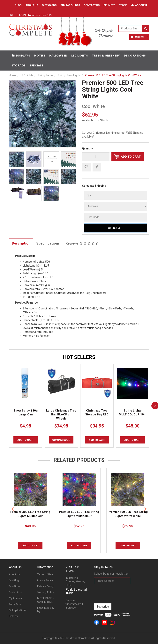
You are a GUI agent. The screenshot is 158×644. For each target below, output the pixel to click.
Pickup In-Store (18, 610)
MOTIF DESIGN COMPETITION (46, 600)
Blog (18, 5)
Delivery (109, 5)
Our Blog (14, 580)
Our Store (14, 586)
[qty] (96, 157)
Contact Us (92, 5)
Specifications (48, 243)
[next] (155, 406)
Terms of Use (45, 574)
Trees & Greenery (106, 56)
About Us (32, 5)
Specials (36, 65)
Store (123, 5)
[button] (86, 167)
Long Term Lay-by (46, 610)
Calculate (116, 228)
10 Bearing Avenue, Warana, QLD (75, 581)
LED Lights (80, 56)
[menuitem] (97, 167)
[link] (97, 622)
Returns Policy (45, 586)
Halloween (58, 56)
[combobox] (130, 28)
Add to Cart (128, 156)
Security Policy (46, 592)
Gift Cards (49, 5)
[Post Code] (116, 217)
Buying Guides (70, 5)
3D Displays (21, 56)
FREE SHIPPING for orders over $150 (31, 15)
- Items (137, 37)
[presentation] (124, 594)
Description (21, 243)
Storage (19, 65)
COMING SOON (61, 440)
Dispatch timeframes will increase (75, 604)
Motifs (40, 56)
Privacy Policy (45, 580)
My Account (16, 598)
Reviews (82, 243)
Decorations (135, 56)
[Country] (116, 206)
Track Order (16, 604)
